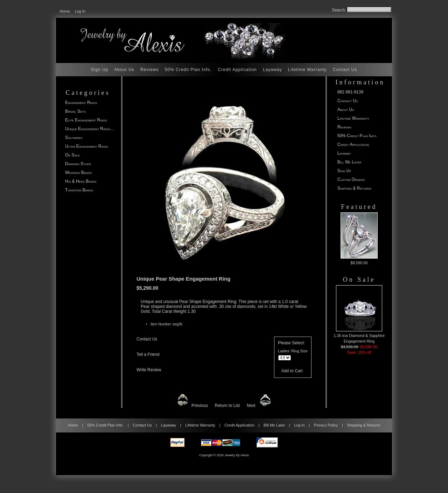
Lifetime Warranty (307, 70)
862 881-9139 (350, 92)
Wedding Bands (78, 172)
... (89, 129)
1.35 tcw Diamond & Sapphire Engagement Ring (359, 314)
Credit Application (237, 70)
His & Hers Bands (81, 181)
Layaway (272, 70)
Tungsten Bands (79, 190)
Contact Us (345, 70)
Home (65, 11)
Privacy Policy (326, 425)
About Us (124, 70)
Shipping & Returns (354, 188)
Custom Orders (351, 179)
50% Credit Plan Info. (188, 70)
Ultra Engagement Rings (87, 146)
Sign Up (100, 70)
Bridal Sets (75, 111)
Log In (80, 11)
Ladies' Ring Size (293, 351)
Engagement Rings (81, 103)
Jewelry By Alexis (237, 455)
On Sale (72, 155)
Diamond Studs (78, 164)
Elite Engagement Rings (86, 120)
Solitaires (74, 138)
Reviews (149, 70)
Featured (359, 207)
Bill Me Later (349, 162)
